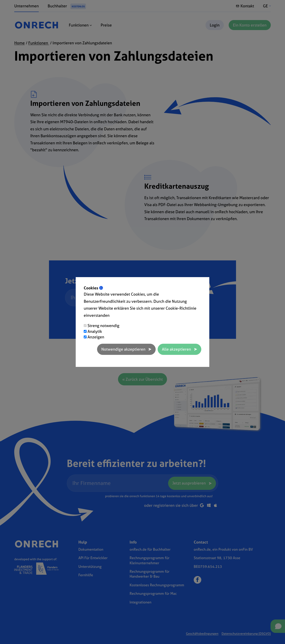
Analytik (95, 331)
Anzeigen (96, 337)
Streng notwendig (103, 326)
